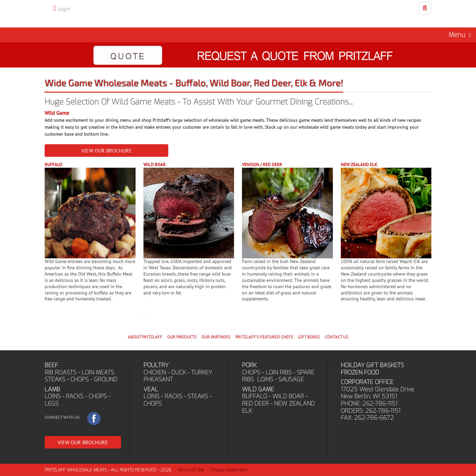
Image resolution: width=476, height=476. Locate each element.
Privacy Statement (229, 470)
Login (64, 9)
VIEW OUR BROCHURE (107, 151)
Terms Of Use (191, 470)
